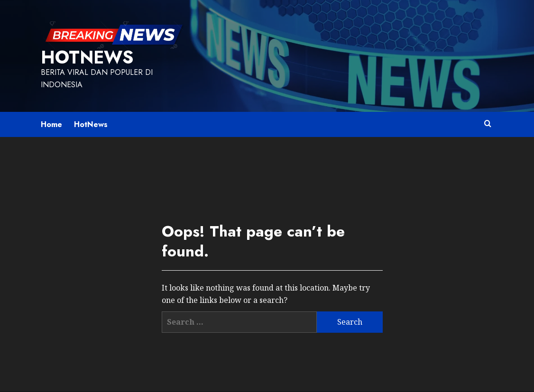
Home (51, 124)
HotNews (87, 57)
